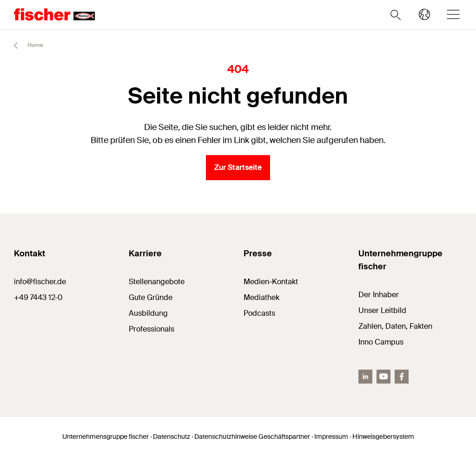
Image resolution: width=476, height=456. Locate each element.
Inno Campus (381, 342)
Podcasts (259, 313)
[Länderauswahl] (424, 14)
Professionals (152, 329)
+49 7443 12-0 (38, 297)
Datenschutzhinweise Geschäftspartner (252, 436)
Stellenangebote (157, 282)
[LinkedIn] (365, 377)
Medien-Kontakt (271, 282)
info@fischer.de (40, 282)
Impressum (331, 436)
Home (24, 46)
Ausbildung (148, 313)
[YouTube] (383, 377)
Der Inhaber (379, 295)
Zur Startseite (238, 167)
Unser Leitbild (382, 310)
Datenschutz (172, 436)
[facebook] (402, 377)
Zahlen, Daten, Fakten (395, 326)
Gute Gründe (151, 297)
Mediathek (261, 297)
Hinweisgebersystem (383, 436)
